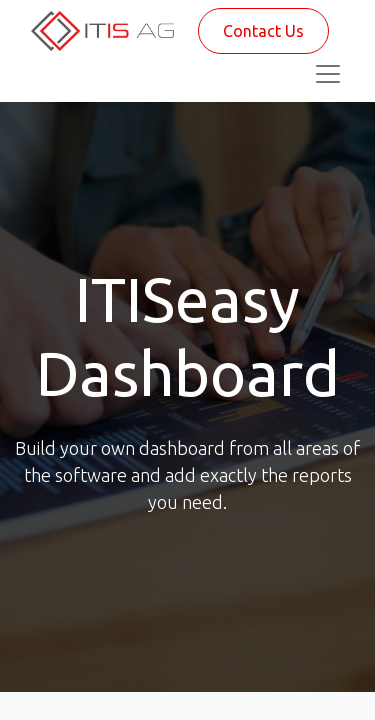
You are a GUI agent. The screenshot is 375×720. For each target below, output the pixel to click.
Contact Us (263, 31)
